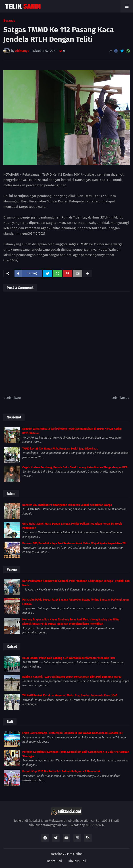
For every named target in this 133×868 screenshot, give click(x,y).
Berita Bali (54, 861)
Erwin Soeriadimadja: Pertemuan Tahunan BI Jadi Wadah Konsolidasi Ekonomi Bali (73, 733)
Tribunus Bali (77, 861)
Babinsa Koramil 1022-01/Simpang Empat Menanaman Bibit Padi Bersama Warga (72, 677)
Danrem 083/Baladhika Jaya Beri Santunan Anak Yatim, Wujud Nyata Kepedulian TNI (74, 543)
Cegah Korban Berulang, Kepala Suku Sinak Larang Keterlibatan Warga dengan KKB (75, 467)
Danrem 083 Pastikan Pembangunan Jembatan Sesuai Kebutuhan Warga (67, 505)
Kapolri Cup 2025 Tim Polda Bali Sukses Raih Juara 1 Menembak (61, 771)
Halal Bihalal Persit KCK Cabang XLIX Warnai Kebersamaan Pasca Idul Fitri (69, 658)
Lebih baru (13, 398)
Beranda (9, 21)
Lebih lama (119, 398)
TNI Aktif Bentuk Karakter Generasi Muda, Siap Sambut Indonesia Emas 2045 (70, 696)
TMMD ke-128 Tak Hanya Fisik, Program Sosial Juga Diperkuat (60, 449)
